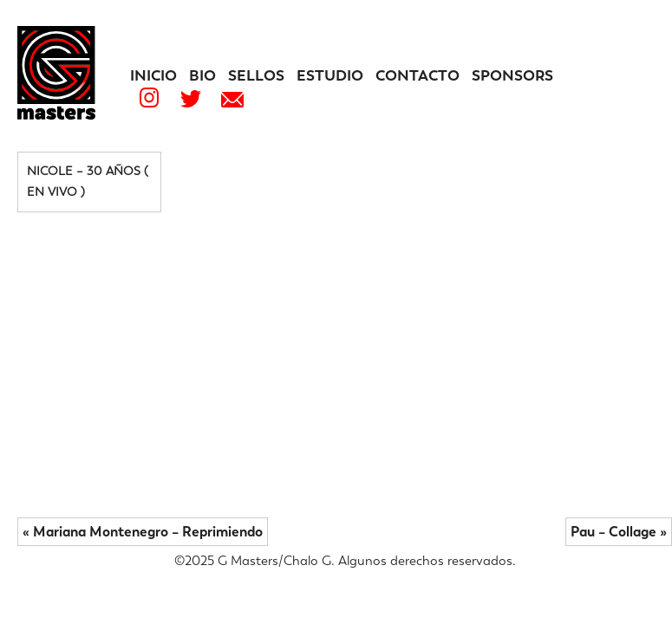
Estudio (330, 75)
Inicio (153, 75)
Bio (202, 75)
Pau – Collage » (619, 532)
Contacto (418, 75)
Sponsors (512, 75)
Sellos (256, 75)
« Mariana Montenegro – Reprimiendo (143, 532)
